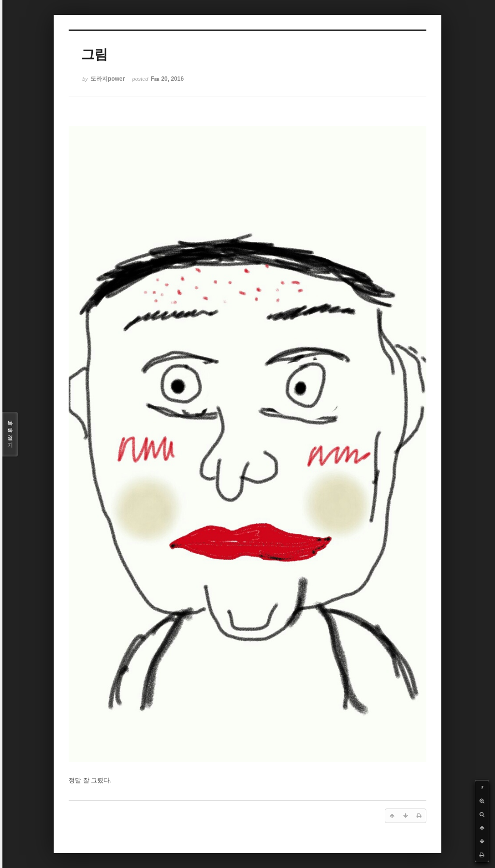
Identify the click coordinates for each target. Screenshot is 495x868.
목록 (10, 434)
